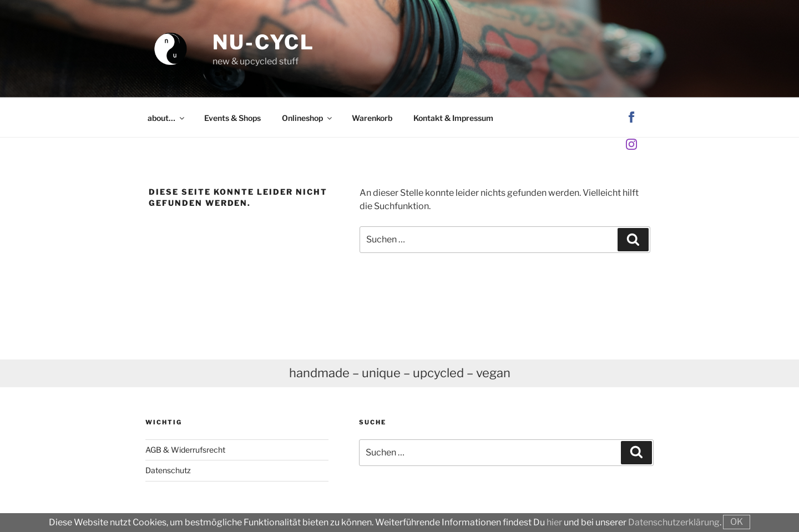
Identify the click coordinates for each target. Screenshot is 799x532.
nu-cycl (264, 42)
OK (737, 522)
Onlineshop (308, 118)
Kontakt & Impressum (453, 118)
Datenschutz (168, 470)
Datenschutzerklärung (674, 522)
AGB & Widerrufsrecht (185, 450)
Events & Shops (232, 118)
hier (554, 522)
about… (167, 118)
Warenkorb (372, 118)
